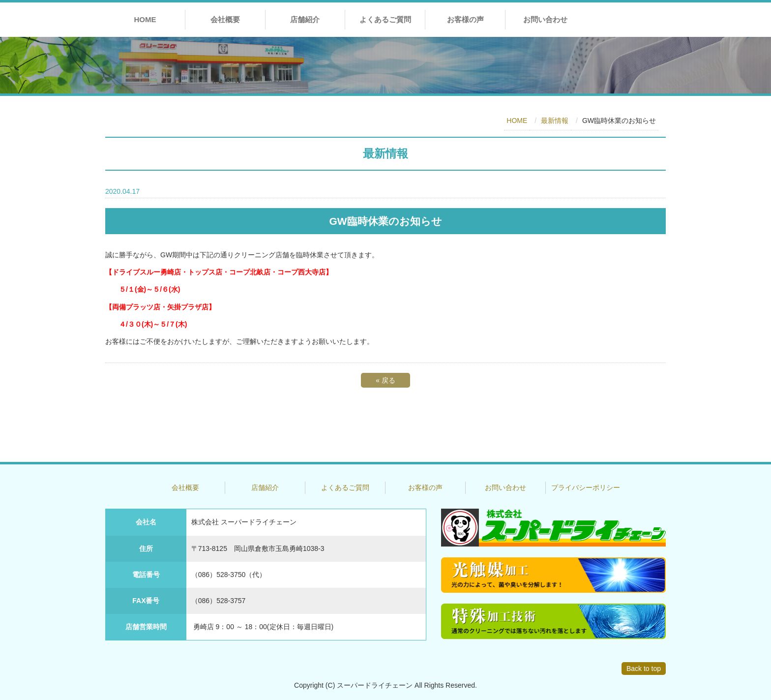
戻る (385, 380)
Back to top (644, 669)
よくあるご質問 (385, 19)
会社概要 (225, 19)
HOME (145, 19)
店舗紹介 (305, 19)
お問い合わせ (545, 19)
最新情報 (555, 121)
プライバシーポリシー (586, 487)
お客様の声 (465, 19)
